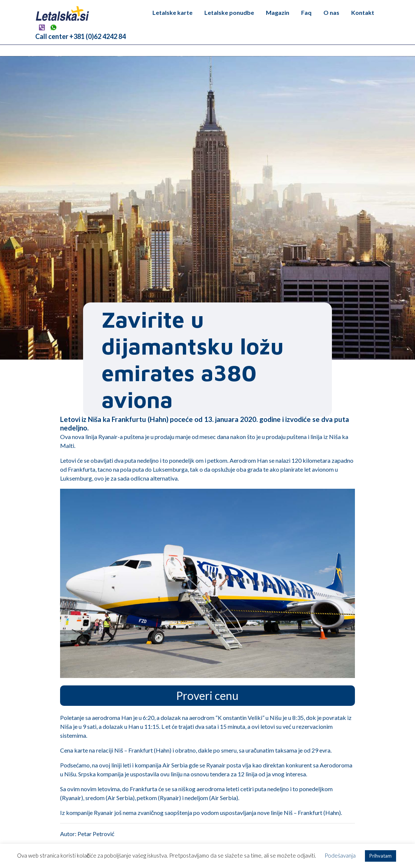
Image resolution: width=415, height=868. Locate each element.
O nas (331, 12)
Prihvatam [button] (381, 856)
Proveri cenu (207, 695)
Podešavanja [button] (340, 855)
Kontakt (363, 12)
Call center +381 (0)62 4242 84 (80, 36)
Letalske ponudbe (229, 12)
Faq (306, 12)
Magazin (278, 12)
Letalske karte (172, 12)
